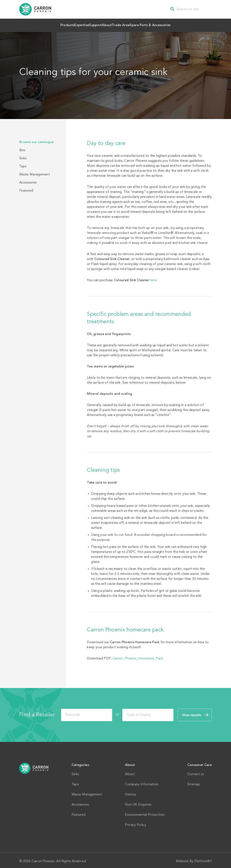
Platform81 (203, 859)
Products (43, 24)
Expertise (67, 24)
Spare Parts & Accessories (175, 24)
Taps (23, 164)
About (113, 24)
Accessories (28, 181)
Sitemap (194, 782)
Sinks (23, 156)
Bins (22, 148)
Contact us (196, 772)
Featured (26, 189)
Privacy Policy (135, 823)
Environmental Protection (145, 813)
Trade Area (137, 24)
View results (192, 713)
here (153, 278)
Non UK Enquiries (138, 803)
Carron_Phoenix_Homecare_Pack (138, 656)
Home (34, 766)
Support (91, 24)
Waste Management (35, 173)
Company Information (142, 782)
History (131, 793)
